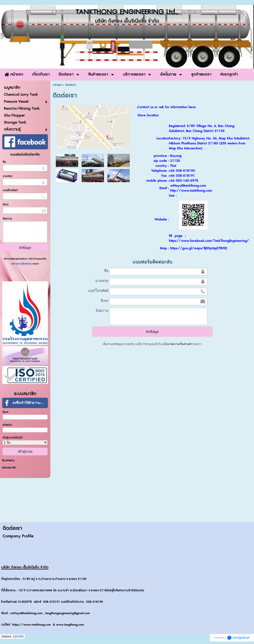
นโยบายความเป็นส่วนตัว (22, 264)
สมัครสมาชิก (9, 468)
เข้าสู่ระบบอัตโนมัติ (13, 438)
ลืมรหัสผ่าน (8, 460)
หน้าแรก (57, 85)
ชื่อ (4, 162)
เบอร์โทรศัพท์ (10, 190)
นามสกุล (7, 176)
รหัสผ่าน (7, 425)
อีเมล (6, 204)
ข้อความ (7, 219)
